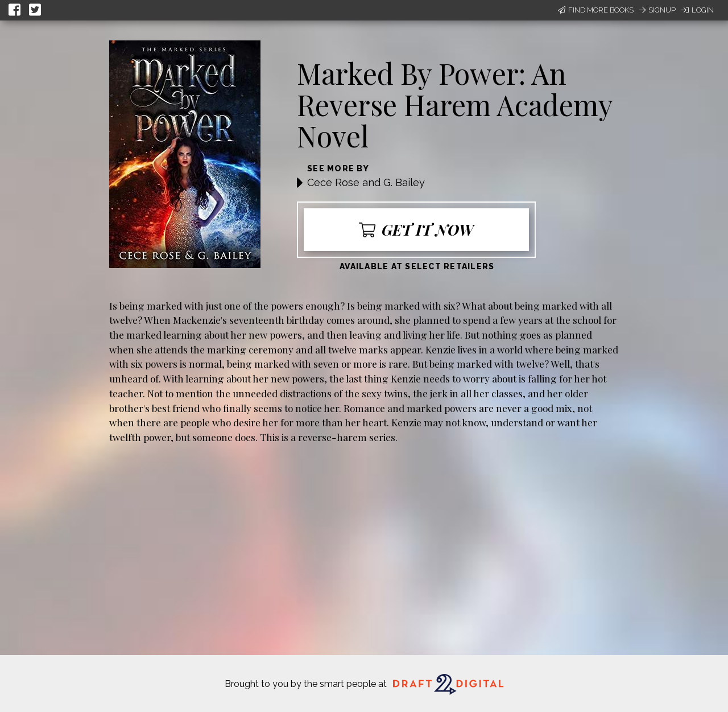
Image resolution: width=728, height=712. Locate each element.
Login (698, 10)
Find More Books (596, 10)
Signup (657, 10)
